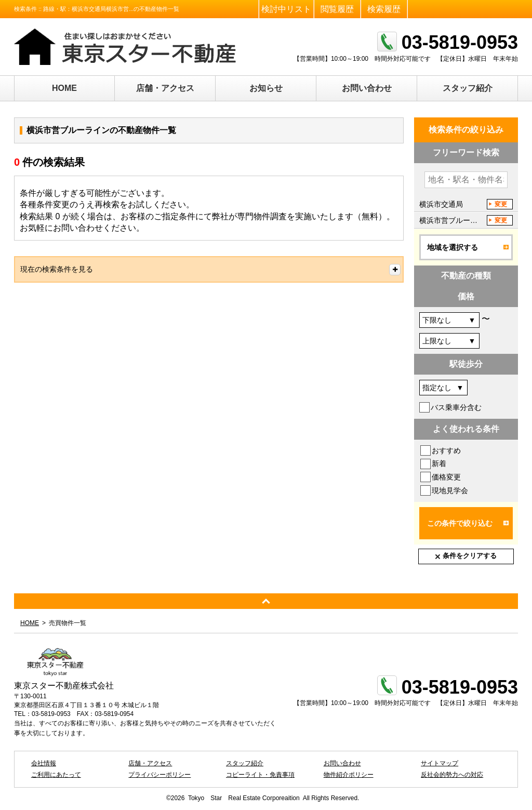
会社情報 (44, 763)
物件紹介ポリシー (349, 775)
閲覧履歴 (337, 9)
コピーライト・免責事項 (260, 775)
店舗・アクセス (165, 88)
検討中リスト (286, 9)
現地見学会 (450, 490)
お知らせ (266, 88)
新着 (439, 463)
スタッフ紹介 (468, 88)
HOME (64, 88)
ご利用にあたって (56, 775)
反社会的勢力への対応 (452, 775)
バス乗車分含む (456, 407)
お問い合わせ (367, 88)
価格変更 (446, 477)
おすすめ (446, 450)
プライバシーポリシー (159, 775)
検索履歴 (384, 9)
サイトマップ (440, 763)
